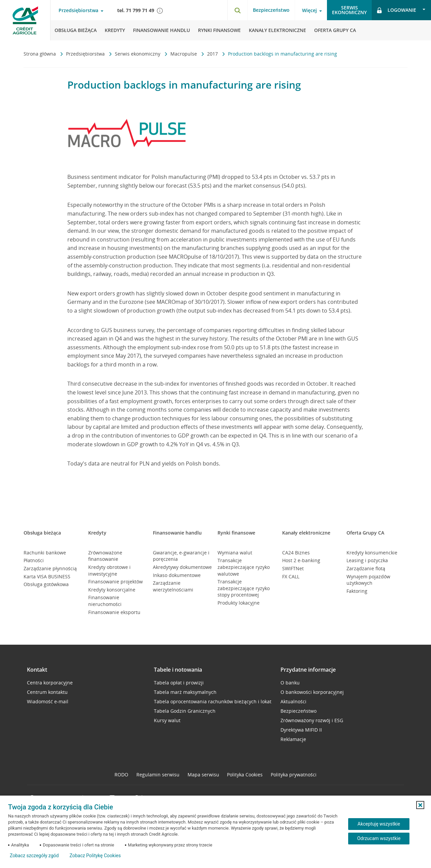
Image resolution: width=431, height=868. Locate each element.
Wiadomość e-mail (48, 701)
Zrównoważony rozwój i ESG (312, 720)
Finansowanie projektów (115, 582)
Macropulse (184, 54)
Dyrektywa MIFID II (301, 730)
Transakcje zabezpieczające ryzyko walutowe (244, 567)
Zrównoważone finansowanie (105, 556)
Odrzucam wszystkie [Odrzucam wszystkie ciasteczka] (379, 838)
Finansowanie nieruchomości (105, 601)
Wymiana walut (235, 553)
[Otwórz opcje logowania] (401, 10)
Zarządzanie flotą (366, 568)
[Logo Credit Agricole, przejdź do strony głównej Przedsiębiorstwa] (25, 20)
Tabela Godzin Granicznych (185, 711)
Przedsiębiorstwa (86, 54)
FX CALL (291, 576)
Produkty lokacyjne (239, 603)
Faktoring (357, 591)
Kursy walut (167, 720)
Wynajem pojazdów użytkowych (368, 580)
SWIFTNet (293, 568)
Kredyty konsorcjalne (112, 590)
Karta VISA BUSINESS (47, 576)
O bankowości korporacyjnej (312, 692)
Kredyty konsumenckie (372, 553)
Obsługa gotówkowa (46, 584)
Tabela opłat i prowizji (179, 683)
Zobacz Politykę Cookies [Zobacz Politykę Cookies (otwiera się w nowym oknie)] (95, 856)
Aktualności (293, 701)
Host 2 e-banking (301, 560)
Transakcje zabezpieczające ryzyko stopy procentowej (244, 588)
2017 (213, 54)
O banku (290, 683)
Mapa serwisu (203, 775)
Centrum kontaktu (47, 692)
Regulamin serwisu (158, 775)
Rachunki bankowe (45, 553)
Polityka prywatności (294, 775)
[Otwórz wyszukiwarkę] (237, 10)
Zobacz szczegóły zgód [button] (34, 856)
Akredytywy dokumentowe (182, 567)
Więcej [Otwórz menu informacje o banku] (309, 10)
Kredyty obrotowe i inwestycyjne (109, 570)
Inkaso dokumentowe (177, 575)
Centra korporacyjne (50, 683)
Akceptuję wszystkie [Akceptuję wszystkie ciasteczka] (379, 824)
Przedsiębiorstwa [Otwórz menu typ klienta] (78, 10)
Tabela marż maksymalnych (185, 692)
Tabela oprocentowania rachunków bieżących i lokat (213, 701)
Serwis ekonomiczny (138, 54)
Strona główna (40, 54)
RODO (121, 775)
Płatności (34, 560)
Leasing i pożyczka (367, 560)
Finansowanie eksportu (114, 612)
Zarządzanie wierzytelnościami (173, 586)
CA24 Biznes (296, 553)
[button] (420, 805)
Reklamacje (293, 739)
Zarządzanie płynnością (50, 568)
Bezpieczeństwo (271, 10)
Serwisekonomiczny (349, 10)
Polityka (245, 775)
